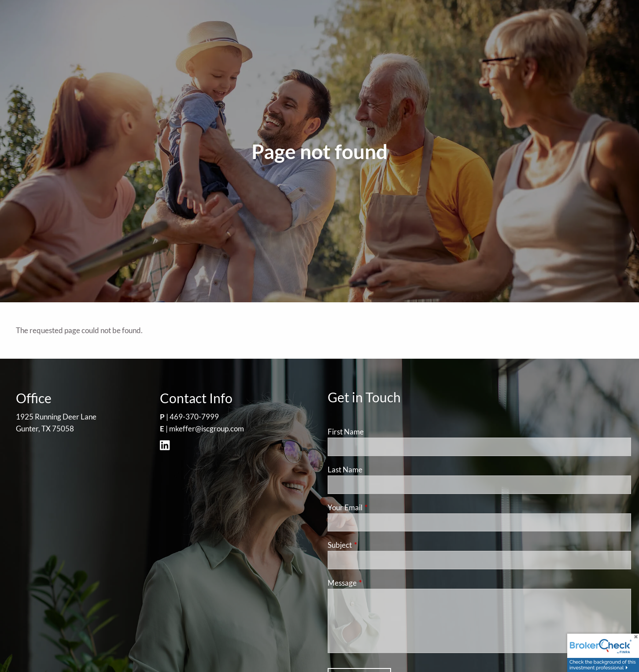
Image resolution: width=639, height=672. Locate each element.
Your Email (379, 507)
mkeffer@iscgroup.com (207, 429)
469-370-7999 (194, 417)
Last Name (345, 470)
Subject (374, 545)
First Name (346, 432)
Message (376, 583)
